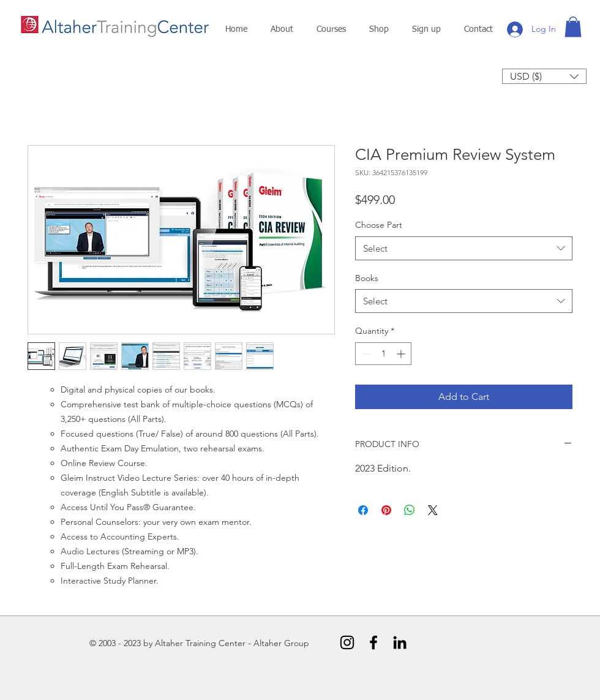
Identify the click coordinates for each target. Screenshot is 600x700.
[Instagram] (347, 642)
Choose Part (379, 225)
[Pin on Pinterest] (386, 510)
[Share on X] (433, 510)
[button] (282, 30)
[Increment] (402, 354)
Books (367, 278)
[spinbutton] (383, 354)
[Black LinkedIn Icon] (400, 642)
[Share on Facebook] (363, 510)
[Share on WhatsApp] (410, 510)
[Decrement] (365, 354)
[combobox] (464, 248)
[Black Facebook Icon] (373, 642)
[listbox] (544, 76)
